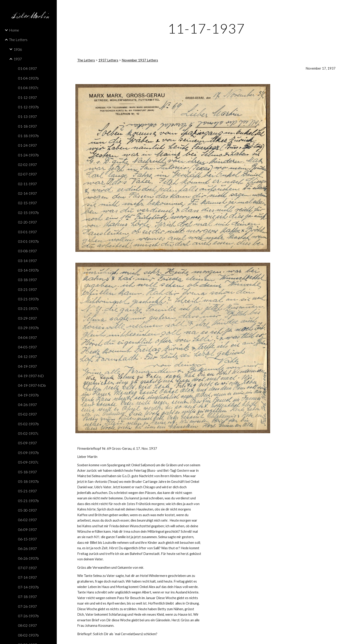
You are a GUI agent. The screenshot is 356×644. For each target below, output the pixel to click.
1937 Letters (108, 60)
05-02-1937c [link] (28, 433)
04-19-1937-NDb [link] (32, 385)
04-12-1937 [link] (27, 356)
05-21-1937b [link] (28, 501)
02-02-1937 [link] (27, 164)
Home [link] (14, 30)
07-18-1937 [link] (27, 597)
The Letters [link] (18, 40)
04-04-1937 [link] (27, 337)
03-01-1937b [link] (28, 241)
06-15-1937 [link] (27, 539)
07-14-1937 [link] (27, 577)
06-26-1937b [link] (28, 558)
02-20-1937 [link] (27, 222)
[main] (206, 28)
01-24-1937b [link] (28, 155)
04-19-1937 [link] (27, 366)
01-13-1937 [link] (27, 116)
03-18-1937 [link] (27, 280)
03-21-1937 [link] (27, 289)
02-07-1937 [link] (27, 174)
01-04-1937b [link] (28, 78)
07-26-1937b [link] (28, 616)
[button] (351, 6)
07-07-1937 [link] (27, 568)
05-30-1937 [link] (27, 510)
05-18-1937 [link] (27, 472)
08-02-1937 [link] (27, 625)
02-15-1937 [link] (27, 203)
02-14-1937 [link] (27, 193)
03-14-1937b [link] (28, 270)
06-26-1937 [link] (27, 548)
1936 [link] (18, 49)
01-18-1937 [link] (27, 126)
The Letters (86, 60)
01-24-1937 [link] (27, 145)
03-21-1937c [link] (28, 308)
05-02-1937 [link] (27, 414)
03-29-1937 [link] (27, 318)
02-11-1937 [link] (27, 184)
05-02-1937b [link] (28, 424)
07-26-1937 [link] (27, 606)
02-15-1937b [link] (28, 213)
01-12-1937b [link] (28, 107)
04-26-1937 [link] (27, 405)
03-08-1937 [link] (27, 251)
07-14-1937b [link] (28, 587)
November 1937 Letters (140, 60)
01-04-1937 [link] (27, 68)
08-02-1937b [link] (28, 635)
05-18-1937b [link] (28, 481)
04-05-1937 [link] (27, 347)
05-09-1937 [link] (27, 443)
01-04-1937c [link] (28, 88)
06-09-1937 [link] (27, 529)
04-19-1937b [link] (28, 395)
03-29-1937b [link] (28, 328)
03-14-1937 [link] (27, 261)
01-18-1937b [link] (28, 136)
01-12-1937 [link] (27, 97)
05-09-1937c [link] (28, 462)
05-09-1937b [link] (28, 453)
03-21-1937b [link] (28, 299)
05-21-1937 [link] (27, 491)
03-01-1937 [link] (27, 232)
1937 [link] (18, 59)
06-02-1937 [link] (27, 520)
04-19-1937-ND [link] (31, 376)
